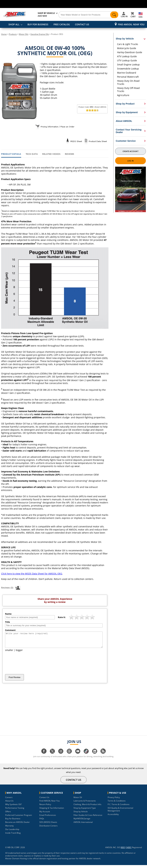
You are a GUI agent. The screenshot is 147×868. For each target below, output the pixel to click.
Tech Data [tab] (32, 154)
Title (7, 622)
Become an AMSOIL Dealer (17, 825)
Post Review (14, 680)
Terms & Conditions (117, 804)
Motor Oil (78, 800)
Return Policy (45, 807)
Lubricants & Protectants (85, 804)
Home (4, 34)
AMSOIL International (83, 825)
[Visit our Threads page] (69, 756)
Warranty (9, 829)
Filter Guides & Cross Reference (88, 818)
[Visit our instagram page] (61, 756)
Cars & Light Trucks (128, 44)
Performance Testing (15, 811)
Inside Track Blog (13, 836)
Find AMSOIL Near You (131, 24)
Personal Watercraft (128, 77)
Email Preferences (48, 818)
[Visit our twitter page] (52, 756)
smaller (9, 653)
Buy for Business (13, 821)
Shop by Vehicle (81, 814)
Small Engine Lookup (128, 64)
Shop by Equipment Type (85, 811)
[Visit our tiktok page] (86, 756)
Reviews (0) (11, 588)
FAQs (42, 821)
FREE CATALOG (62, 24)
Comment (10, 630)
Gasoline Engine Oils (40, 34)
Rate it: (62, 617)
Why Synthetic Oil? (13, 807)
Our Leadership (12, 832)
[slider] (92, 110)
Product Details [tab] (11, 154)
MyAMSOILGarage (82, 821)
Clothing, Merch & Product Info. (88, 807)
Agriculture (123, 95)
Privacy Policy (114, 800)
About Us (9, 804)
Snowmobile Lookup (128, 69)
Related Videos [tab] (51, 154)
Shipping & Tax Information (52, 811)
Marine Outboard (127, 73)
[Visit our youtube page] (78, 756)
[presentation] (30, 666)
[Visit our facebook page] (44, 756)
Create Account (130, 151)
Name (8, 614)
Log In (130, 161)
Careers (9, 800)
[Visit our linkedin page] (95, 756)
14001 (129, 850)
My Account (45, 814)
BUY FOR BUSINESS (38, 24)
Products (13, 34)
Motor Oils (24, 34)
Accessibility (113, 817)
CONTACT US (82, 24)
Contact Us (44, 800)
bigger (19, 653)
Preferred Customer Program (19, 818)
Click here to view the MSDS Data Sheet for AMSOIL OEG (32, 574)
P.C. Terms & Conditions (119, 807)
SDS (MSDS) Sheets (48, 825)
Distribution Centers (48, 829)
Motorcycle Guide (127, 48)
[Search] (88, 15)
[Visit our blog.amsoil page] (103, 756)
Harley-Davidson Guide (130, 52)
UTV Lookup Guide (127, 60)
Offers (8, 814)
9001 (123, 850)
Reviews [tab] (70, 154)
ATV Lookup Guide (127, 56)
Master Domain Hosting (16, 861)
